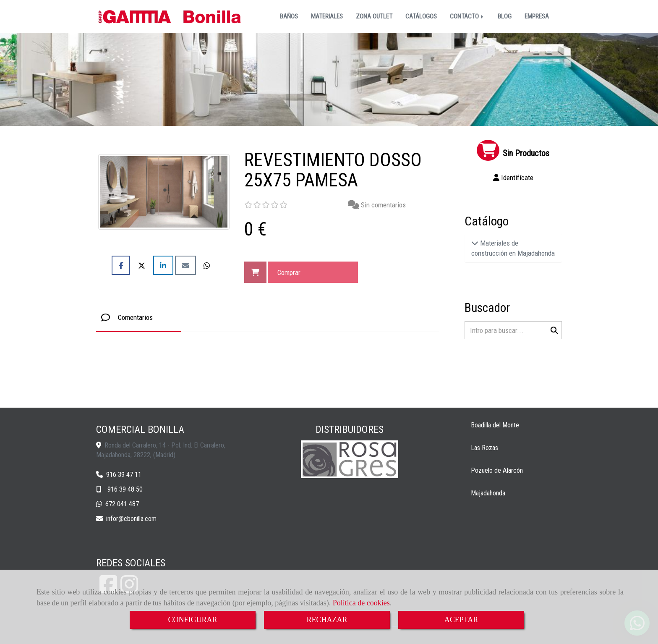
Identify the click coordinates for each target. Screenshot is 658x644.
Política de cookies (361, 603)
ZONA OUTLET (374, 16)
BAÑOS (289, 16)
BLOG (505, 16)
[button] (513, 178)
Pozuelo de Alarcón (497, 470)
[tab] (138, 318)
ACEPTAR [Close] (461, 620)
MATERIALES (327, 16)
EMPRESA (537, 16)
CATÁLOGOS (421, 16)
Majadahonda (488, 493)
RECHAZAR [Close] (327, 620)
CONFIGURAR (192, 620)
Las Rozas (484, 448)
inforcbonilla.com (131, 519)
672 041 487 (122, 504)
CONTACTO (467, 16)
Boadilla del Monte (495, 425)
